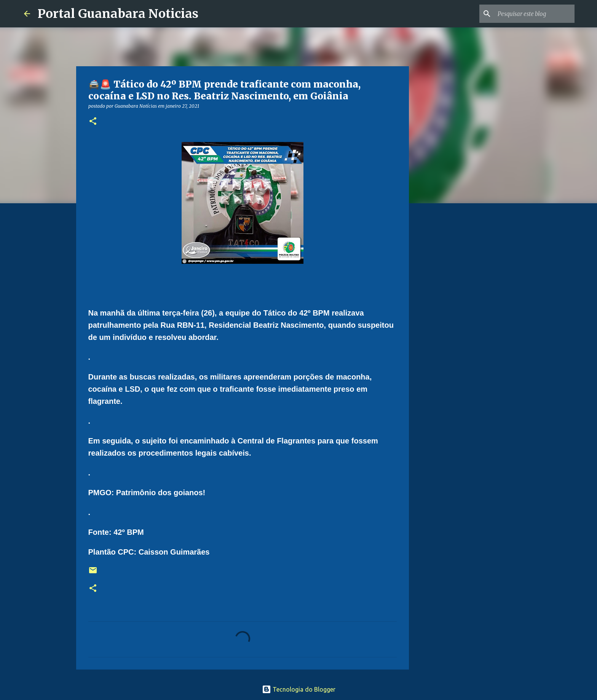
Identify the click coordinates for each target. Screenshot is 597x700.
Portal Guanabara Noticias (118, 14)
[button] (93, 122)
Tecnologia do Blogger (299, 689)
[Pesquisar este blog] (535, 14)
